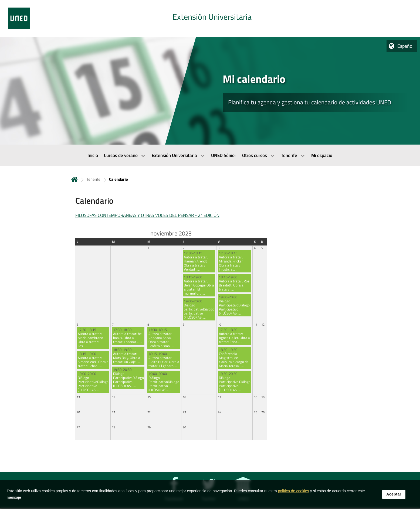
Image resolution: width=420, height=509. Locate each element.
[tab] (210, 18)
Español (405, 46)
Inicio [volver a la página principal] (74, 179)
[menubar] (210, 155)
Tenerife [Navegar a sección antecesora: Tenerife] (93, 179)
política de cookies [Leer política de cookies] (294, 493)
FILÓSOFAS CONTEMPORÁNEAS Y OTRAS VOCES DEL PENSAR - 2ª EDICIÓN (147, 215)
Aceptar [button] (394, 496)
